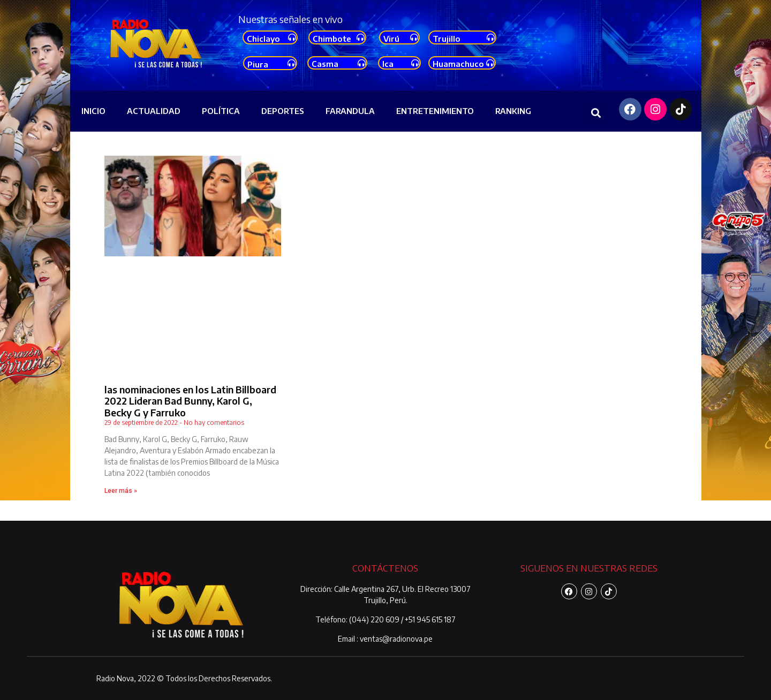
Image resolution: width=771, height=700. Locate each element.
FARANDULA (350, 111)
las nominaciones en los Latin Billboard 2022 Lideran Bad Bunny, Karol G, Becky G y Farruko (190, 401)
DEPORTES (283, 111)
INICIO (93, 111)
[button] (596, 113)
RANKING (513, 111)
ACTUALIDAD (154, 111)
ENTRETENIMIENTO (435, 111)
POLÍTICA (221, 111)
